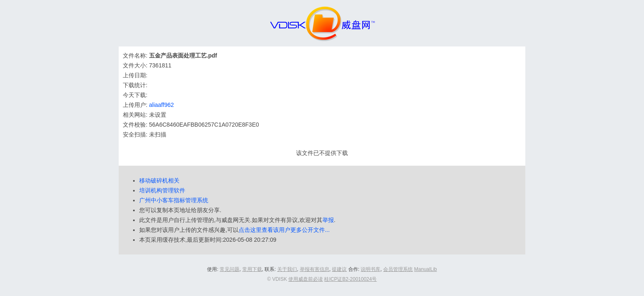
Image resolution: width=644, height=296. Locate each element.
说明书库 (370, 269)
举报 (328, 220)
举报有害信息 (315, 269)
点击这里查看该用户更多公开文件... (284, 230)
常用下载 (252, 269)
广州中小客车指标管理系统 (174, 200)
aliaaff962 (161, 105)
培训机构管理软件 (162, 190)
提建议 (339, 269)
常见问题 (230, 269)
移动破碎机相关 (159, 180)
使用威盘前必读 (306, 279)
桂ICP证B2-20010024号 (350, 279)
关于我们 (287, 269)
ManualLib (425, 269)
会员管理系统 (398, 269)
